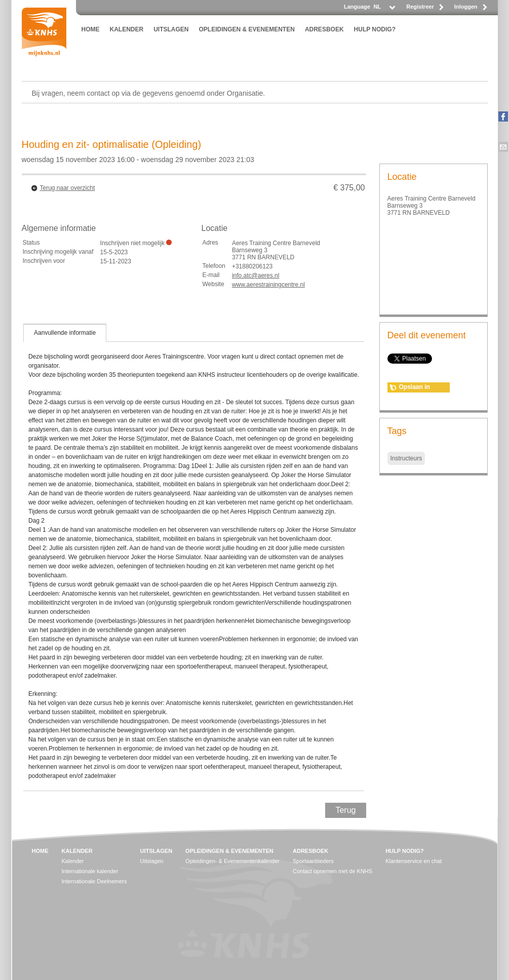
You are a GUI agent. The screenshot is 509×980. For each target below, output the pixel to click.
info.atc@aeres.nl (256, 276)
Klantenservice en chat (414, 861)
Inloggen (466, 7)
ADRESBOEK (324, 29)
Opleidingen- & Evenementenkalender (232, 861)
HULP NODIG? (375, 29)
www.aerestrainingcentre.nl (268, 285)
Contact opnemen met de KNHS (332, 871)
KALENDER (127, 29)
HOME (91, 29)
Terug (345, 810)
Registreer (420, 7)
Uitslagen (152, 861)
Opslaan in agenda (415, 388)
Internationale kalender (90, 871)
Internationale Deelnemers (94, 881)
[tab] (65, 333)
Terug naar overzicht (68, 188)
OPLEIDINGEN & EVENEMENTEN (247, 29)
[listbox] (384, 9)
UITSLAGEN (171, 29)
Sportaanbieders (313, 861)
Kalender (73, 861)
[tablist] (194, 557)
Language (357, 7)
